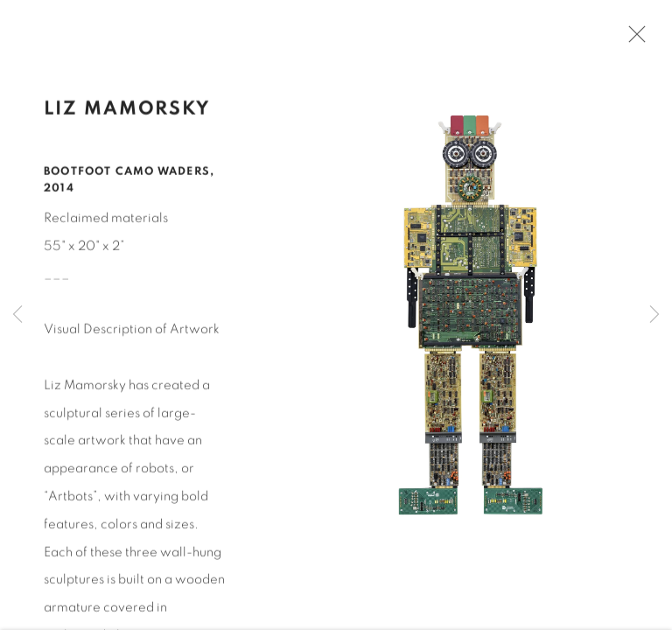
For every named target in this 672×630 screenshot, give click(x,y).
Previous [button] (17, 315)
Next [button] (654, 315)
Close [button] (634, 39)
